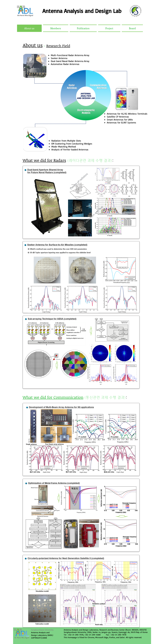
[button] (56, 28)
